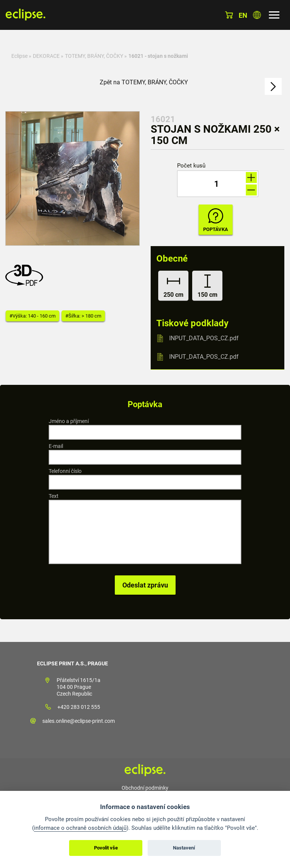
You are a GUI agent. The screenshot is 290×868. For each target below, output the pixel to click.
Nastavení (184, 848)
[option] (72, 178)
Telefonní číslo (65, 471)
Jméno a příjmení (69, 421)
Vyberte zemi (257, 15)
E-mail (56, 446)
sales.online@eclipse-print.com (79, 721)
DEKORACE (46, 56)
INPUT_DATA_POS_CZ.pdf (204, 338)
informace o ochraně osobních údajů (80, 828)
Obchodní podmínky (145, 788)
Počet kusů (191, 166)
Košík (229, 15)
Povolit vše (106, 848)
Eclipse (19, 56)
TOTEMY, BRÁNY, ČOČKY (94, 56)
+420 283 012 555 (79, 707)
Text (54, 496)
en (243, 15)
